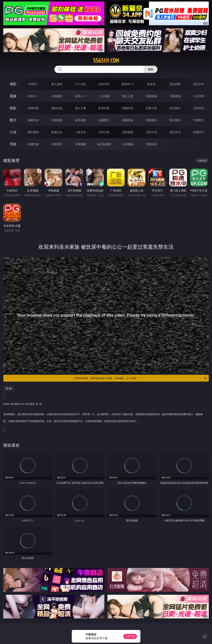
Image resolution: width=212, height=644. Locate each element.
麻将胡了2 (128, 84)
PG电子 (33, 84)
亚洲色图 (57, 120)
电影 (13, 108)
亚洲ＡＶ (33, 96)
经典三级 (151, 108)
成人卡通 (81, 108)
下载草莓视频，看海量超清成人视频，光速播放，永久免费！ (140, 378)
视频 (13, 96)
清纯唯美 (151, 120)
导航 (13, 144)
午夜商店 (57, 144)
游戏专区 (104, 84)
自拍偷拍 (57, 96)
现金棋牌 (175, 84)
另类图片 (199, 120)
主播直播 (175, 96)
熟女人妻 (128, 96)
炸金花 (151, 84)
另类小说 (151, 132)
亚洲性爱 (33, 108)
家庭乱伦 (57, 132)
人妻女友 (81, 132)
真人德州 (57, 84)
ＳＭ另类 (199, 96)
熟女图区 (175, 120)
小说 (13, 132)
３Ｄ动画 (104, 96)
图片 (13, 120)
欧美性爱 (104, 108)
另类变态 (199, 108)
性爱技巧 (199, 132)
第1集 (9, 388)
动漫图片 (104, 120)
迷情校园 (128, 132)
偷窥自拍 (33, 120)
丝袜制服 (151, 96)
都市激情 (33, 132)
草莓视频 (81, 144)
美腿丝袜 (128, 120)
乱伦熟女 (175, 108)
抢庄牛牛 (199, 84)
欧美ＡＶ (81, 96)
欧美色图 (81, 120)
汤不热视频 (104, 144)
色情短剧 (151, 144)
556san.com (106, 61)
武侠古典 (104, 132)
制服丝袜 (128, 108)
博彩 (13, 84)
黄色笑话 (175, 132)
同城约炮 (33, 144)
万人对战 (81, 84)
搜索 (151, 69)
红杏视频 (128, 144)
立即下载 (130, 636)
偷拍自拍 (57, 108)
